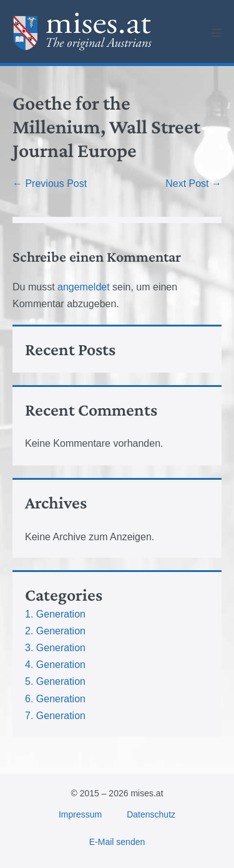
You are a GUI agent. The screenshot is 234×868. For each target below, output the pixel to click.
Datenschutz (151, 814)
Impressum (80, 814)
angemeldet (84, 287)
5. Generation (55, 681)
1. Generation (55, 614)
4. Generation (55, 665)
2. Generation (55, 631)
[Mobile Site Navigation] (217, 32)
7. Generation (55, 716)
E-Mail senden (117, 842)
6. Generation (55, 699)
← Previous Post (50, 184)
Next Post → (193, 184)
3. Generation (55, 648)
